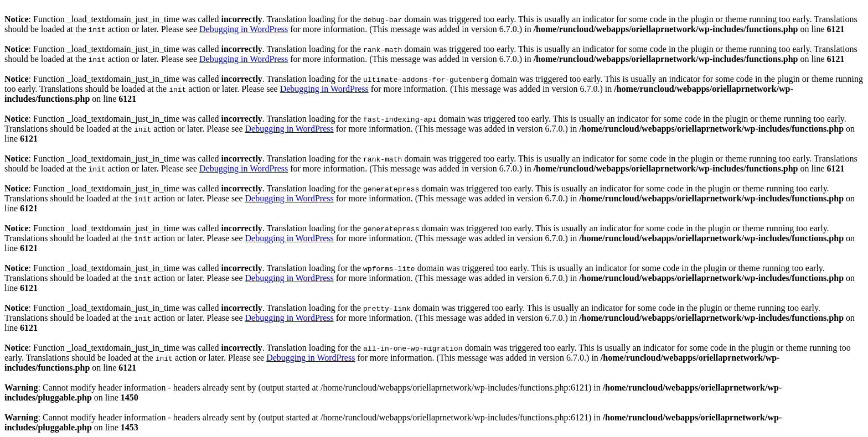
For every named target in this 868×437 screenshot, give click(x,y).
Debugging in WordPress (244, 29)
